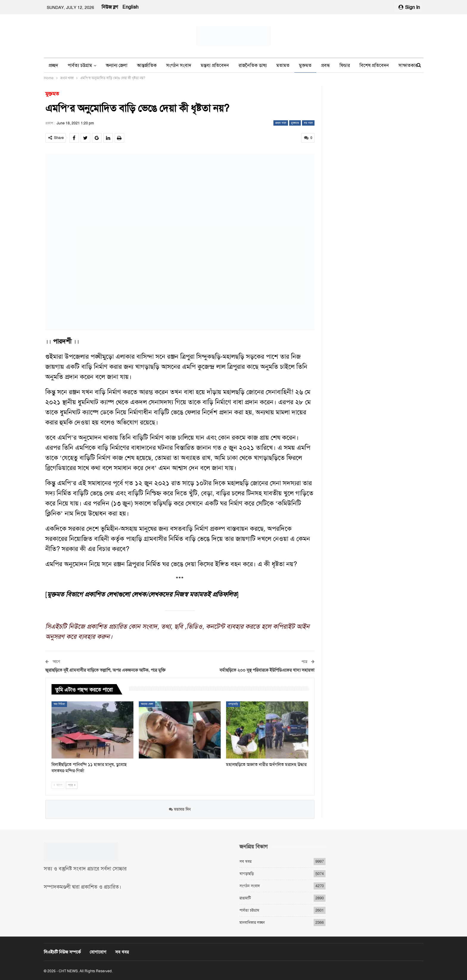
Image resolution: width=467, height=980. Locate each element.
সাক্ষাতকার (408, 65)
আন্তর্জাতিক (147, 65)
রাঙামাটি (245, 898)
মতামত (283, 65)
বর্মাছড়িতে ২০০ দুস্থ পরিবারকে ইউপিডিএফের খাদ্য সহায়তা (267, 670)
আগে (58, 785)
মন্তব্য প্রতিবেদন (215, 65)
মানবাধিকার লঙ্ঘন (252, 922)
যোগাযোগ (98, 952)
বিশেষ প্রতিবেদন (374, 65)
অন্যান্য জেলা (117, 65)
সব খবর (308, 123)
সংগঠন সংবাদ (179, 65)
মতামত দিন (180, 809)
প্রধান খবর (281, 123)
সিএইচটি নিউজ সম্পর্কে (62, 952)
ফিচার (345, 65)
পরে (72, 785)
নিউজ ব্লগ (110, 7)
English (130, 7)
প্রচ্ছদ (53, 65)
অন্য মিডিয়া (59, 704)
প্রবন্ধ (326, 65)
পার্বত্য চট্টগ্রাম (80, 65)
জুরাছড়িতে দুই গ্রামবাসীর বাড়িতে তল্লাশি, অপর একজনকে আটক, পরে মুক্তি (105, 670)
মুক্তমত (305, 65)
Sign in (409, 7)
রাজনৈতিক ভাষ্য (253, 65)
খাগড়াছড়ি (233, 704)
